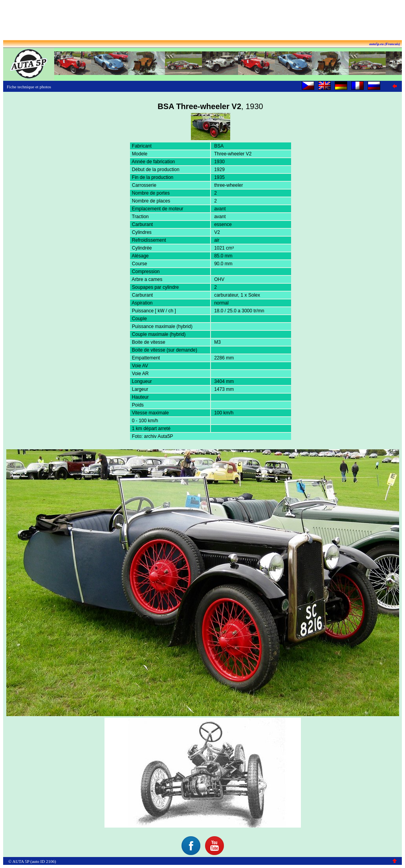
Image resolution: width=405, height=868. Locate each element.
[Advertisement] (203, 21)
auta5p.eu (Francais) (385, 44)
